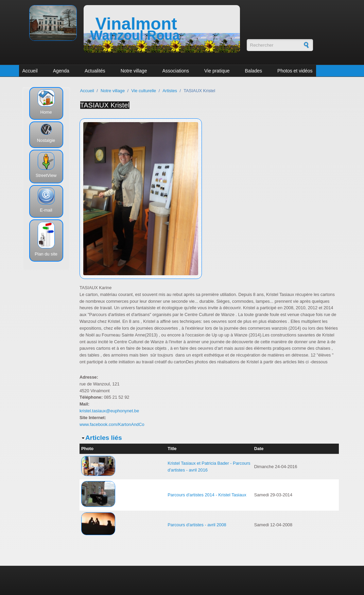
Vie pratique (217, 71)
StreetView (46, 175)
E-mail (46, 210)
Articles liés (104, 438)
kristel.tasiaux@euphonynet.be (109, 411)
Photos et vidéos (295, 71)
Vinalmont (136, 24)
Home (46, 112)
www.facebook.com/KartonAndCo (112, 424)
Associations (176, 71)
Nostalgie (46, 140)
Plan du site (46, 254)
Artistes (170, 91)
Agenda (61, 71)
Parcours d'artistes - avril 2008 (197, 525)
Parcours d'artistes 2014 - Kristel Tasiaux (207, 495)
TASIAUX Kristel (105, 105)
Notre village (134, 71)
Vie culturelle (144, 91)
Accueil (30, 71)
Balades (254, 71)
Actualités (95, 71)
